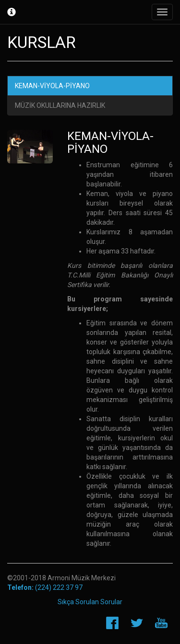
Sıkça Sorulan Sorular (90, 602)
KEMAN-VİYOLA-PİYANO (52, 86)
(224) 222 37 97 (45, 587)
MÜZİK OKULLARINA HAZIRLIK (60, 105)
